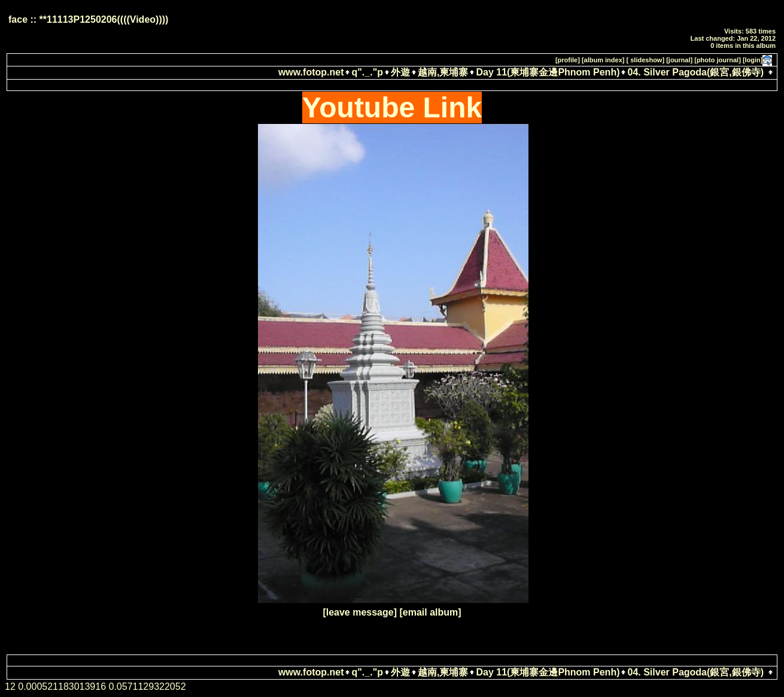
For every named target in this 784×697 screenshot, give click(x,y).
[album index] (603, 60)
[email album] (430, 612)
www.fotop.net (311, 72)
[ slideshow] (646, 60)
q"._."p (367, 72)
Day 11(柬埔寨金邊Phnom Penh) (548, 72)
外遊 (400, 72)
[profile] (568, 60)
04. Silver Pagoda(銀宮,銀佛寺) (695, 72)
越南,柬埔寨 (443, 72)
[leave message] (360, 612)
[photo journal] (718, 60)
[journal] (679, 60)
